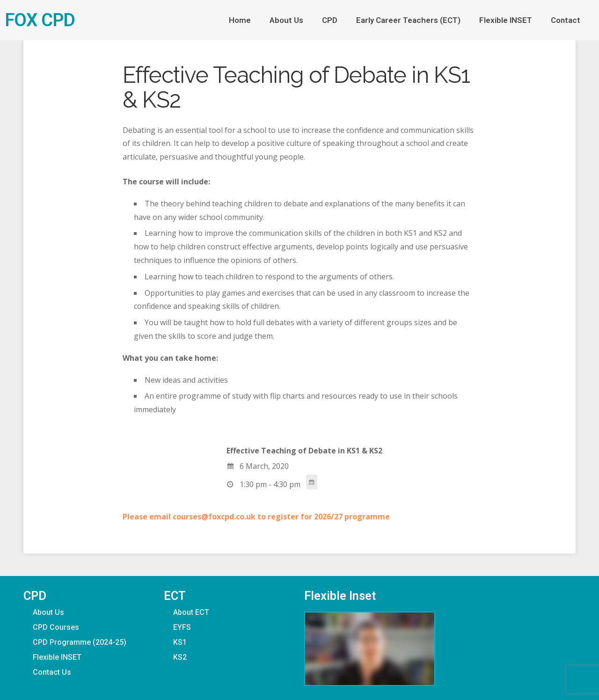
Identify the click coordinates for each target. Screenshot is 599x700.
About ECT (191, 612)
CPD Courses (56, 627)
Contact (568, 20)
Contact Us (52, 672)
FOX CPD (40, 20)
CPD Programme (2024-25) (80, 642)
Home (240, 20)
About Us (286, 20)
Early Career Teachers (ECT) (408, 20)
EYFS (182, 627)
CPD (330, 20)
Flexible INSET (506, 20)
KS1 (180, 642)
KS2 (180, 657)
